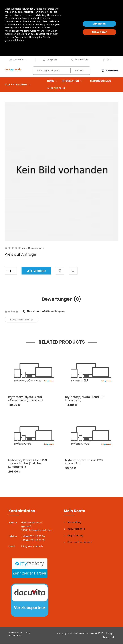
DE (108, 60)
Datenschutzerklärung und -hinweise (24, 47)
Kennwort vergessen (80, 542)
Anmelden (21, 60)
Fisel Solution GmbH (85, 634)
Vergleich (50, 60)
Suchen (79, 71)
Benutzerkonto (76, 529)
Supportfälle (56, 88)
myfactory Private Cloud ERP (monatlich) (85, 399)
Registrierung (75, 536)
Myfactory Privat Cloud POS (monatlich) (84, 462)
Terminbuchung (100, 81)
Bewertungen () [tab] (62, 299)
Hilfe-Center (15, 636)
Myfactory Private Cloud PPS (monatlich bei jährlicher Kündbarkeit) (28, 464)
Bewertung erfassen (22, 320)
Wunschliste (80, 60)
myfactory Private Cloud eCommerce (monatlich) (26, 399)
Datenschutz (15, 633)
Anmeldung (74, 522)
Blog (28, 633)
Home (53, 81)
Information (73, 81)
